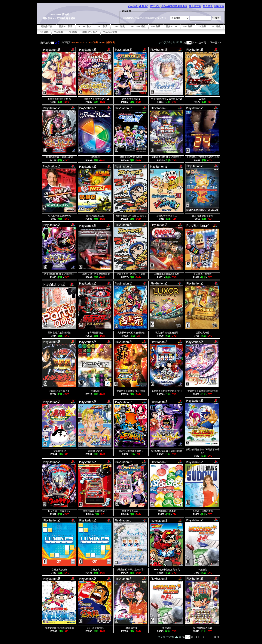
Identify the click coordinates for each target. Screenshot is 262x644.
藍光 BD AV (172, 26)
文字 (57, 43)
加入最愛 (208, 6)
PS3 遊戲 (156, 26)
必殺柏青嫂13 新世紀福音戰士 (167, 157)
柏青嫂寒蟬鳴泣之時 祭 (59, 99)
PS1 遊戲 (44, 32)
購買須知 (155, 6)
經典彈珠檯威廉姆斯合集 (167, 274)
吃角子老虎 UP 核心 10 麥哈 (131, 274)
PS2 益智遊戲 (108, 42)
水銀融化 (203, 570)
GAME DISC (79, 42)
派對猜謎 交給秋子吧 (203, 216)
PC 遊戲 (73, 32)
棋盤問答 (95, 157)
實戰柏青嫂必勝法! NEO (95, 511)
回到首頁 (219, 6)
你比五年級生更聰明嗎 (59, 216)
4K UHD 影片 (85, 26)
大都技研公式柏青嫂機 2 (131, 451)
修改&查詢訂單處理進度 (174, 6)
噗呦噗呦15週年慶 (167, 511)
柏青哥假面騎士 (95, 333)
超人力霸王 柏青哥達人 (59, 511)
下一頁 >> (215, 43)
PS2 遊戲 (216, 26)
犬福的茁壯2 (59, 451)
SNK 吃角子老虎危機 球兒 (167, 570)
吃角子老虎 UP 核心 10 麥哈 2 (131, 216)
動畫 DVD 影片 (90, 32)
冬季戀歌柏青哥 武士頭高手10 (131, 570)
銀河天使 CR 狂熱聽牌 (131, 157)
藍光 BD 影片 (66, 26)
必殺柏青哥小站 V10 (167, 216)
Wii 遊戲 (58, 32)
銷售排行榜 (46, 26)
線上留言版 (195, 6)
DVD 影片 (102, 26)
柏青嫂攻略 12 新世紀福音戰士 (59, 274)
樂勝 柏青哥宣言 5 (131, 511)
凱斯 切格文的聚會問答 (59, 333)
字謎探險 (95, 391)
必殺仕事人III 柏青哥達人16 (95, 99)
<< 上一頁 (201, 43)
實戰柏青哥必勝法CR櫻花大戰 (203, 391)
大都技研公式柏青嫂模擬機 (131, 333)
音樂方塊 (95, 570)
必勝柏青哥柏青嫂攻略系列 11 (167, 391)
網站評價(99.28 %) (138, 6)
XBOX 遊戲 (119, 26)
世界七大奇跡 (203, 333)
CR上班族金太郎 (95, 628)
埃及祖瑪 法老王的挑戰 (167, 333)
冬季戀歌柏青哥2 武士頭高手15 (167, 99)
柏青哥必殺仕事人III (59, 391)
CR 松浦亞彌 (131, 628)
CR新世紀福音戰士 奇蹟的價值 (167, 451)
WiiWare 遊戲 (110, 32)
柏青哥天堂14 (95, 451)
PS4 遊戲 (188, 26)
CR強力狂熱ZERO (203, 628)
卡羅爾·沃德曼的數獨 (203, 511)
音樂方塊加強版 (59, 570)
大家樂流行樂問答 (203, 274)
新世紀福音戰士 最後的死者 (59, 157)
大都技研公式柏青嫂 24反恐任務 (203, 157)
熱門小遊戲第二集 (95, 216)
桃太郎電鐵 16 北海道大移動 (59, 628)
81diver (203, 99)
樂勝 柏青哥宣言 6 (131, 99)
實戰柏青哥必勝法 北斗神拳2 (131, 391)
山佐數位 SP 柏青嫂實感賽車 (95, 274)
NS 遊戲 (202, 26)
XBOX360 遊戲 (138, 26)
